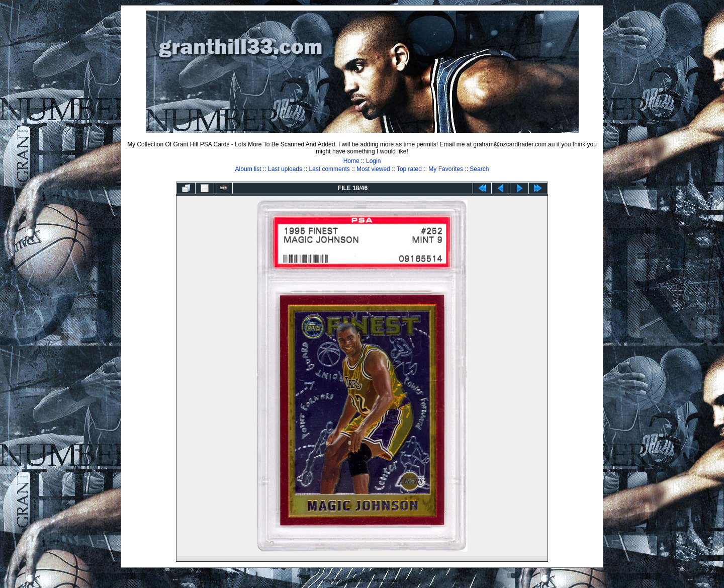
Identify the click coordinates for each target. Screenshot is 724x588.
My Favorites (446, 169)
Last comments (329, 169)
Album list (248, 169)
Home (351, 161)
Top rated (409, 169)
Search (479, 169)
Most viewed (373, 169)
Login (373, 161)
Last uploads (285, 169)
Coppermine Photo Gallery (375, 580)
